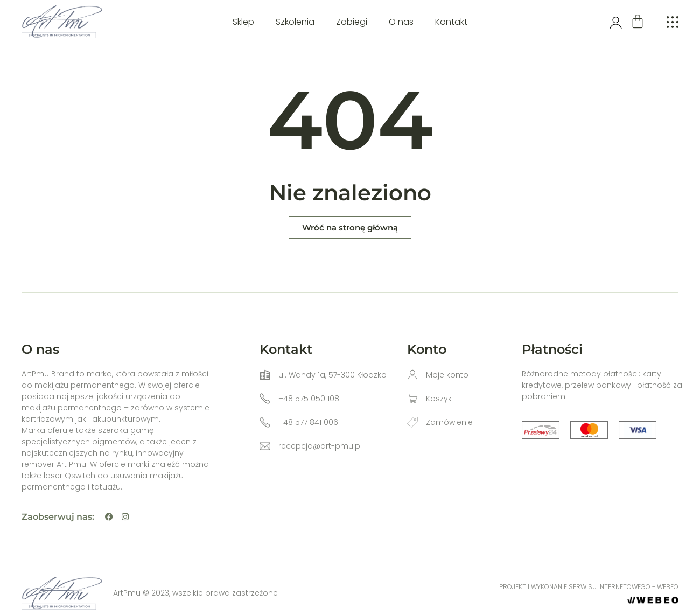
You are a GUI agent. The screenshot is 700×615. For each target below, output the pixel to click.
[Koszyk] (412, 399)
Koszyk (439, 399)
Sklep (243, 22)
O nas (401, 22)
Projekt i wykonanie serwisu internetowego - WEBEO (589, 587)
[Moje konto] (412, 375)
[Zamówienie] (412, 422)
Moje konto (447, 375)
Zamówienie (449, 422)
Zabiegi (352, 22)
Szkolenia (295, 22)
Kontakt (451, 22)
